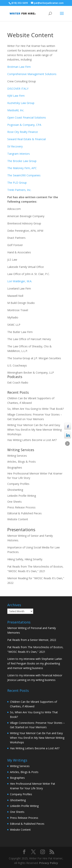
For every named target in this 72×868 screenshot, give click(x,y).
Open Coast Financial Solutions (27, 117)
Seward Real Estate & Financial (26, 139)
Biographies (15, 468)
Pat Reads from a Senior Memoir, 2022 (32, 640)
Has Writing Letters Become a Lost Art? (32, 440)
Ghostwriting (15, 490)
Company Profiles (18, 484)
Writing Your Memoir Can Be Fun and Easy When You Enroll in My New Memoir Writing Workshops (34, 430)
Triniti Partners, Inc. (19, 190)
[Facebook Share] (68, 426)
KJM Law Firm (16, 96)
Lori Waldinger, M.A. (20, 281)
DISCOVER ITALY (18, 89)
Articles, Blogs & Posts (22, 462)
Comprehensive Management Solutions (32, 74)
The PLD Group (17, 183)
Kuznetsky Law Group (21, 103)
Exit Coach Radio (18, 382)
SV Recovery (15, 146)
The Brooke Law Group (22, 161)
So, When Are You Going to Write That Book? (36, 409)
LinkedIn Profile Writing (22, 496)
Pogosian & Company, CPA (24, 125)
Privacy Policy (49, 863)
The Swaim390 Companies (24, 175)
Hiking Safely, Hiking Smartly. (25, 559)
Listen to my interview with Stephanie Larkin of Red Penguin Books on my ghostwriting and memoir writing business (35, 663)
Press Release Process (21, 507)
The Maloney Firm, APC (22, 168)
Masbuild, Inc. (16, 110)
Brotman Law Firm (19, 67)
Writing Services (17, 456)
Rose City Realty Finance (23, 132)
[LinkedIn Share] (68, 435)
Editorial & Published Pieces (24, 513)
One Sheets (14, 502)
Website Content (18, 519)
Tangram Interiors (19, 154)
